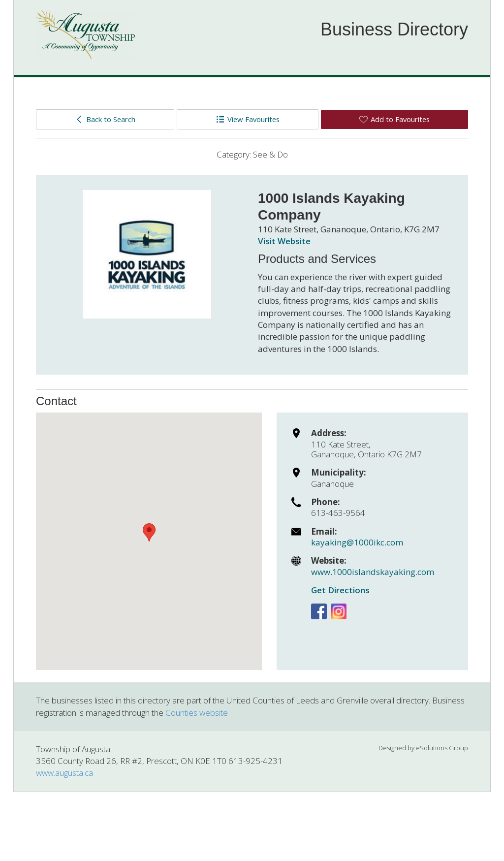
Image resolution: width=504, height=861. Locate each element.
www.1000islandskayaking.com (373, 572)
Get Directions (340, 590)
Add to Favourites (394, 119)
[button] (149, 532)
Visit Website (284, 241)
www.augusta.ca (64, 773)
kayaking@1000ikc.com (357, 542)
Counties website (197, 713)
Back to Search (105, 119)
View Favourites (248, 119)
